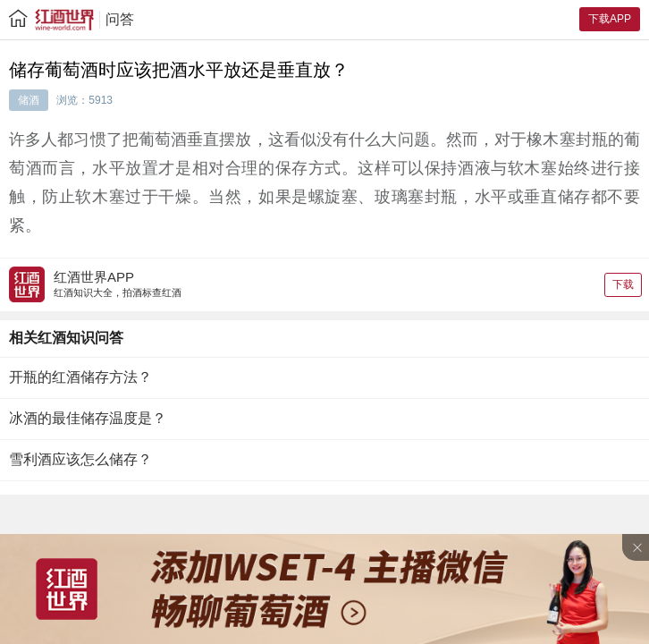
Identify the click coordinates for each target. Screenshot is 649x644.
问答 (120, 19)
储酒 (29, 100)
